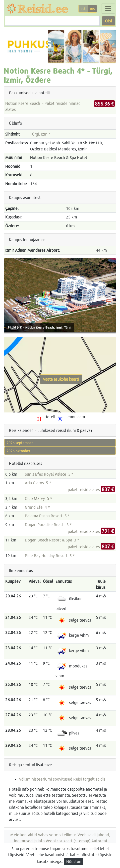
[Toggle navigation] (108, 9)
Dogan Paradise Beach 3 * (48, 524)
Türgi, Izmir (40, 134)
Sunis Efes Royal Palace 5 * (49, 474)
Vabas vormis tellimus (57, 835)
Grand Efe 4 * (37, 507)
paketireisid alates (91, 489)
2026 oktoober (18, 451)
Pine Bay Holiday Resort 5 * (50, 555)
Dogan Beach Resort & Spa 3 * (52, 540)
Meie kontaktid (24, 835)
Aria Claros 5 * (38, 483)
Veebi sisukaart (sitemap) (68, 841)
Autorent (99, 841)
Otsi (108, 21)
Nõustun (74, 861)
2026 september (20, 443)
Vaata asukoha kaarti (61, 379)
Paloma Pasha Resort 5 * (47, 516)
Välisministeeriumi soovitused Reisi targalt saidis (62, 779)
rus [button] (92, 9)
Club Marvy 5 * (39, 498)
